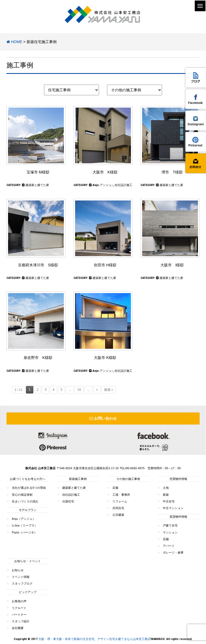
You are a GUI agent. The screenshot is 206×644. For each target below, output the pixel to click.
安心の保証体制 (22, 495)
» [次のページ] (97, 390)
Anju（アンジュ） (24, 519)
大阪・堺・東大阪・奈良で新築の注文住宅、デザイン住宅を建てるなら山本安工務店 (94, 639)
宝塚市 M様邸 (38, 172)
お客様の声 (19, 601)
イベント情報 (21, 577)
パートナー (19, 615)
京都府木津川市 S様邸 (38, 265)
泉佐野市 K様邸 (38, 358)
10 (79, 390)
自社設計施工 (123, 185)
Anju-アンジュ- (103, 185)
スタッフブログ (22, 584)
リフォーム (120, 501)
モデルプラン (28, 510)
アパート (169, 546)
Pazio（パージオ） (24, 532)
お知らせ (18, 570)
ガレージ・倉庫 (173, 552)
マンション (170, 532)
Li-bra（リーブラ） (25, 525)
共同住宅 (118, 508)
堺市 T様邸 (172, 172)
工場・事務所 (121, 495)
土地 (166, 488)
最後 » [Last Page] (109, 390)
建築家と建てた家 (37, 185)
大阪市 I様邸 (172, 265)
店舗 (115, 488)
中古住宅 (169, 501)
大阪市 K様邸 (105, 172)
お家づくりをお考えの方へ (28, 479)
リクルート (19, 608)
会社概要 (18, 628)
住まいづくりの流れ (25, 501)
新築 (166, 495)
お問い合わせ (103, 418)
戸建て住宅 (170, 525)
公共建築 (118, 515)
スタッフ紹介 (21, 621)
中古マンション (173, 508)
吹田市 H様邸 (105, 265)
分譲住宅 (68, 501)
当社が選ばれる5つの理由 (29, 488)
